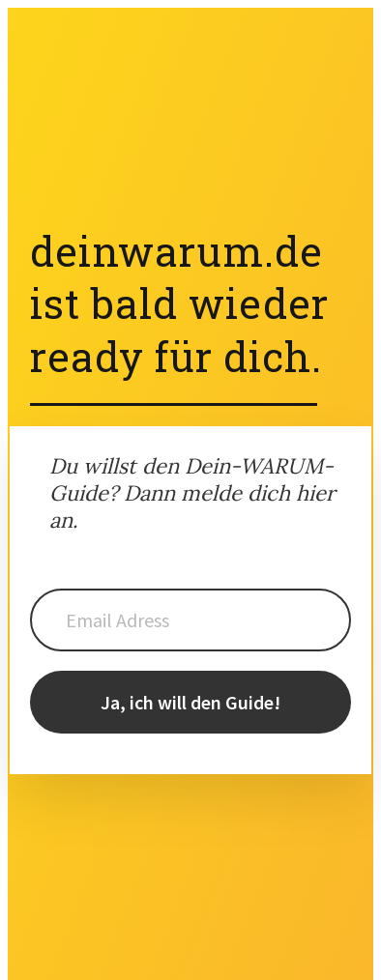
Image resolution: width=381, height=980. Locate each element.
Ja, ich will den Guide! (190, 702)
